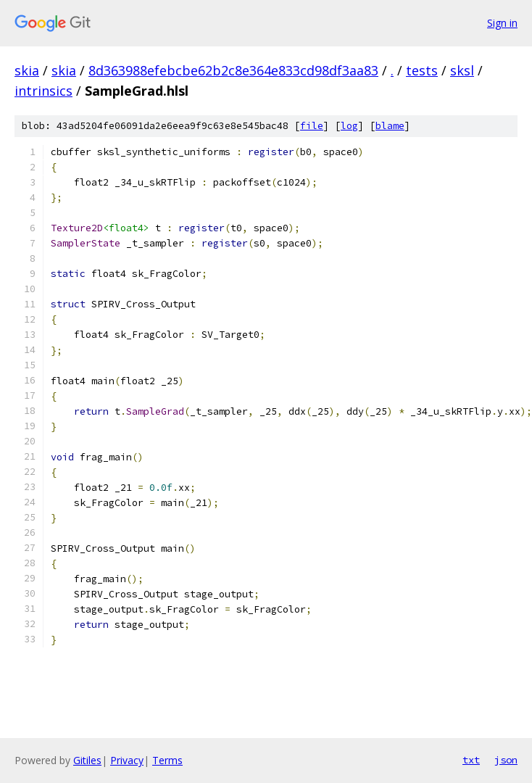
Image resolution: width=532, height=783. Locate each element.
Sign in (502, 23)
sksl (462, 70)
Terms (167, 760)
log (349, 126)
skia (27, 70)
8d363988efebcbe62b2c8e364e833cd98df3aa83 (233, 70)
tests (422, 70)
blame (390, 126)
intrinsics (43, 91)
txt (471, 760)
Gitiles (87, 760)
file (312, 126)
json (506, 760)
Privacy (127, 760)
